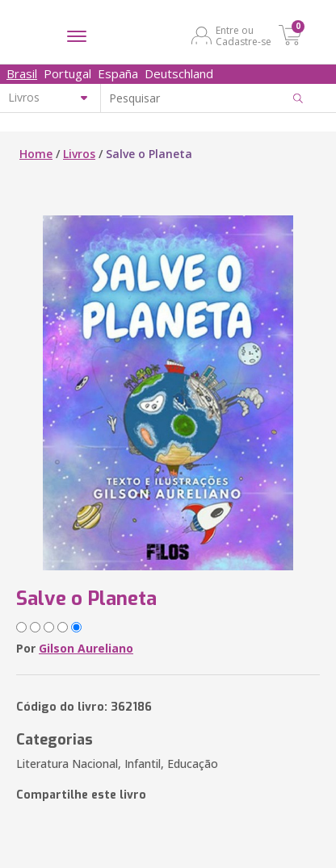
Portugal (67, 73)
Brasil (22, 73)
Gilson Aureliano (86, 648)
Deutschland (179, 73)
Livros (79, 154)
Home (36, 154)
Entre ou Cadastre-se (244, 35)
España (118, 73)
